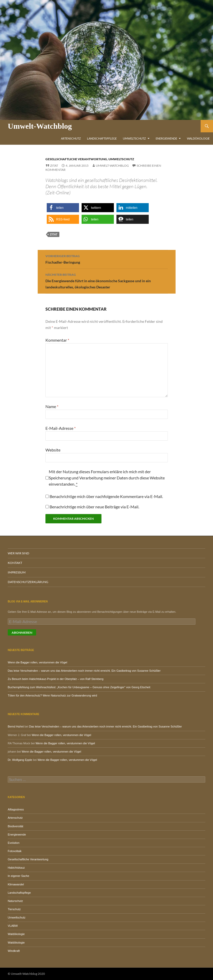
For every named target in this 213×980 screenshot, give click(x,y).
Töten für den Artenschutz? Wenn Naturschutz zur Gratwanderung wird (52, 695)
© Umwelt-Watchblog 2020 (26, 974)
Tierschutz (14, 909)
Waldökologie (198, 138)
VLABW (13, 926)
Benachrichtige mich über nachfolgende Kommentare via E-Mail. (106, 496)
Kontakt (15, 563)
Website (53, 450)
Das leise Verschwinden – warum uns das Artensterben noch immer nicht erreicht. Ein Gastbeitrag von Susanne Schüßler (84, 671)
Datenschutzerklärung (28, 582)
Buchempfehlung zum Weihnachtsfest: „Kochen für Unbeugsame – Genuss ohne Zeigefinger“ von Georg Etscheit (79, 687)
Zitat (54, 166)
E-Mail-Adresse (61, 428)
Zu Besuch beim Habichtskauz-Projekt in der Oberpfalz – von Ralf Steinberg (56, 679)
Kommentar (57, 340)
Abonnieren (22, 633)
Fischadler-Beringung (107, 259)
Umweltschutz (134, 138)
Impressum (17, 572)
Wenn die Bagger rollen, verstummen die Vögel (37, 662)
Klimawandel (16, 884)
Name (52, 406)
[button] (63, 208)
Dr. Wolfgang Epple (20, 760)
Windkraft (14, 951)
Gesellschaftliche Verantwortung (76, 159)
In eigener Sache (18, 876)
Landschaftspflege (102, 138)
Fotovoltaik (15, 851)
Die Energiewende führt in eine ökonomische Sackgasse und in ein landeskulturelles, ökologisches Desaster (107, 280)
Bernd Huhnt (16, 726)
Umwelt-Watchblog (40, 126)
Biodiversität (15, 826)
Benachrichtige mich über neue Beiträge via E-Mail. (94, 507)
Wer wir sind (18, 553)
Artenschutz (71, 138)
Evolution (14, 843)
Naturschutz (15, 901)
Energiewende (166, 138)
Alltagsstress (16, 809)
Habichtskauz (16, 868)
